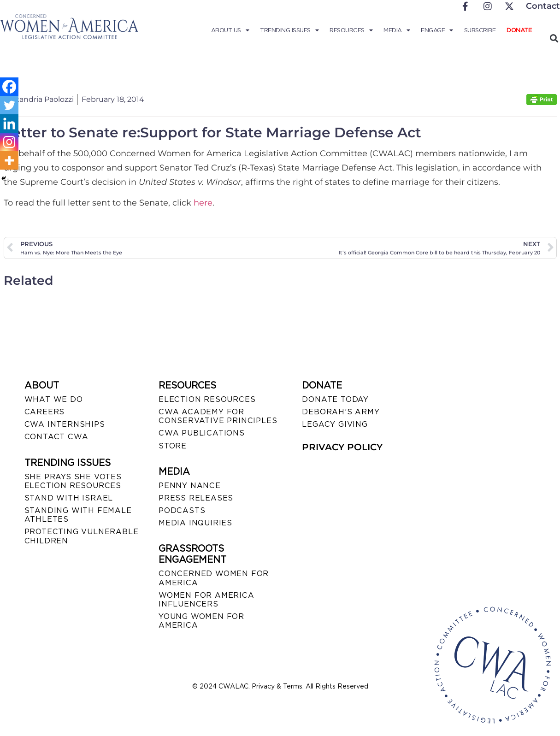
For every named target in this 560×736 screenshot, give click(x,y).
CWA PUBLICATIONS (202, 433)
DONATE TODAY (335, 399)
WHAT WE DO (54, 399)
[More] (9, 160)
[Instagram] (9, 142)
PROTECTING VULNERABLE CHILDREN (82, 536)
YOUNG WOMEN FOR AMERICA (201, 621)
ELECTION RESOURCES (207, 399)
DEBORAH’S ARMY (341, 412)
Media (397, 30)
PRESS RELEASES (196, 498)
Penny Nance (190, 486)
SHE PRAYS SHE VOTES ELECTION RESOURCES (73, 481)
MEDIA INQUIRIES (195, 523)
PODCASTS (182, 510)
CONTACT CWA (56, 437)
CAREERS (45, 412)
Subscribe (480, 30)
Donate (519, 30)
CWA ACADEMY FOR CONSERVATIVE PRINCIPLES (218, 416)
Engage (437, 30)
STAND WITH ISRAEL (69, 498)
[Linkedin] (9, 124)
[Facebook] (9, 87)
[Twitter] (9, 105)
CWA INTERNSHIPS (65, 424)
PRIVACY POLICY (342, 447)
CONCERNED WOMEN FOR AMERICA (214, 578)
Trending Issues (289, 30)
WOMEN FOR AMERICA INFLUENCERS (206, 600)
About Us (230, 30)
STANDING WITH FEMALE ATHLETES (78, 515)
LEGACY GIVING (335, 424)
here (203, 203)
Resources (351, 30)
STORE (173, 446)
